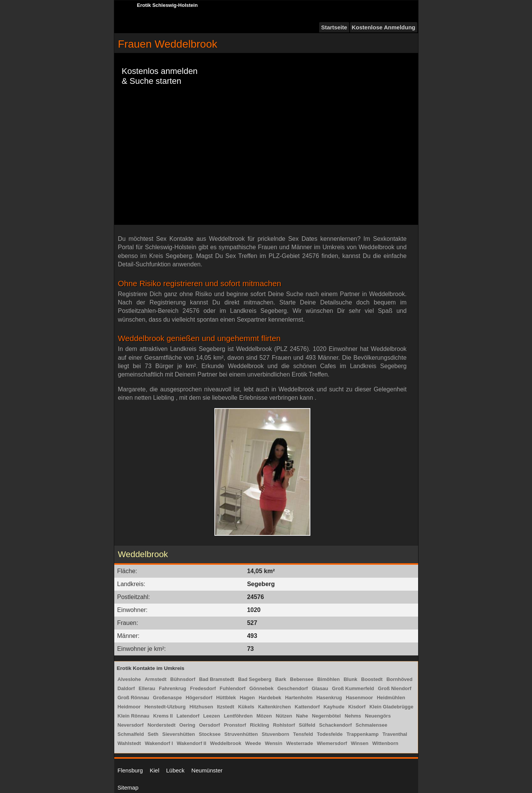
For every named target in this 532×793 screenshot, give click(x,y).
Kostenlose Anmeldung (384, 27)
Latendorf (188, 716)
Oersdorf (210, 725)
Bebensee (302, 679)
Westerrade (300, 743)
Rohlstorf (284, 725)
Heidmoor (129, 707)
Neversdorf (131, 725)
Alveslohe (129, 679)
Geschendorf (292, 688)
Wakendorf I (159, 743)
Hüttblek (226, 698)
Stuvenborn (275, 734)
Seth (153, 734)
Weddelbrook (226, 743)
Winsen (359, 743)
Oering (187, 725)
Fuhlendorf (233, 688)
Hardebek (270, 698)
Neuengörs (378, 716)
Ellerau (147, 688)
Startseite (334, 27)
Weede (253, 743)
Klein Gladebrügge (391, 707)
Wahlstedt (129, 743)
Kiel (154, 770)
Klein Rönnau (134, 716)
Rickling (260, 725)
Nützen (284, 716)
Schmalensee (371, 725)
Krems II (163, 716)
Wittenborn (385, 743)
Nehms (353, 716)
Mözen (264, 716)
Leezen (212, 716)
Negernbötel (326, 716)
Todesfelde (330, 734)
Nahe (302, 716)
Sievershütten (179, 734)
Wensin (273, 743)
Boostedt (372, 679)
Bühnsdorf (183, 679)
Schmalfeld (131, 734)
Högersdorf (199, 698)
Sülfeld (307, 725)
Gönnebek (262, 688)
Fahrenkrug (173, 688)
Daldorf (126, 688)
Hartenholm (299, 698)
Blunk (350, 679)
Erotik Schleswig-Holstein (168, 5)
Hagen (247, 698)
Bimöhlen (328, 679)
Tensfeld (303, 734)
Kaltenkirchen (275, 707)
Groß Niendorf (395, 688)
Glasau (320, 688)
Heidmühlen (391, 698)
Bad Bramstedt (217, 679)
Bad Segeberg (255, 679)
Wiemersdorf (332, 743)
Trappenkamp (363, 734)
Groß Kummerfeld (353, 688)
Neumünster (207, 770)
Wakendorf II (192, 743)
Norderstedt (161, 725)
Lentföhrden (238, 716)
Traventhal (395, 734)
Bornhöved (400, 679)
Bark (281, 679)
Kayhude (334, 707)
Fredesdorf (203, 688)
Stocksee (210, 734)
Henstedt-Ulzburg (165, 707)
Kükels (246, 707)
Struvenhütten (241, 734)
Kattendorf (307, 707)
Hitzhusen (201, 707)
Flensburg (130, 770)
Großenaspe (168, 698)
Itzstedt (226, 707)
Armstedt (156, 679)
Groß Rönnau (133, 698)
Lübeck (175, 770)
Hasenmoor (359, 698)
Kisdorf (357, 707)
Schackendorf (335, 725)
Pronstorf (235, 725)
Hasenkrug (329, 698)
